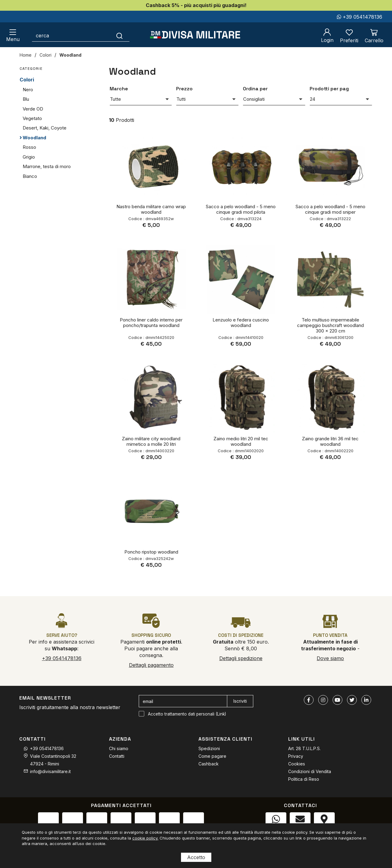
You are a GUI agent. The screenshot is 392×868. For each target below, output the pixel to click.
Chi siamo (119, 748)
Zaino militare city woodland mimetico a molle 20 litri (151, 441)
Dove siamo (330, 658)
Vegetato (32, 118)
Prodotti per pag (329, 89)
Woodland (70, 55)
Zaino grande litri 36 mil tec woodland (330, 441)
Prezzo (184, 89)
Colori (45, 55)
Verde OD (33, 109)
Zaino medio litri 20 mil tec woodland (241, 441)
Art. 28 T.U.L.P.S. (304, 748)
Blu (26, 99)
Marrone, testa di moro (47, 166)
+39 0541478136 (360, 17)
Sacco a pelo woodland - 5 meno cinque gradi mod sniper (330, 209)
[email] (183, 701)
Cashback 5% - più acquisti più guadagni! (196, 5)
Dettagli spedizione (241, 658)
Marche (119, 89)
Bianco (30, 176)
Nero (28, 90)
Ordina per (255, 89)
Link (221, 714)
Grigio (29, 157)
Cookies (297, 764)
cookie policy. (145, 838)
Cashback (209, 764)
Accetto (196, 857)
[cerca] (71, 36)
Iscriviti (240, 701)
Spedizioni (209, 748)
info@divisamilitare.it (50, 771)
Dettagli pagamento (151, 665)
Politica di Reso (304, 779)
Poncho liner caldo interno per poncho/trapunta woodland (151, 323)
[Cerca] (120, 36)
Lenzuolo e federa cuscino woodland (241, 323)
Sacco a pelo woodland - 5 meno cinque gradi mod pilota (241, 209)
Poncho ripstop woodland (151, 552)
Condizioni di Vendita (310, 771)
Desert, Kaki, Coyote (45, 128)
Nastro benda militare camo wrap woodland (151, 209)
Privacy (296, 756)
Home (26, 55)
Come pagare (212, 756)
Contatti (117, 756)
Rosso (29, 147)
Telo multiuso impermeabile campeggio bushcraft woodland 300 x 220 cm (330, 325)
